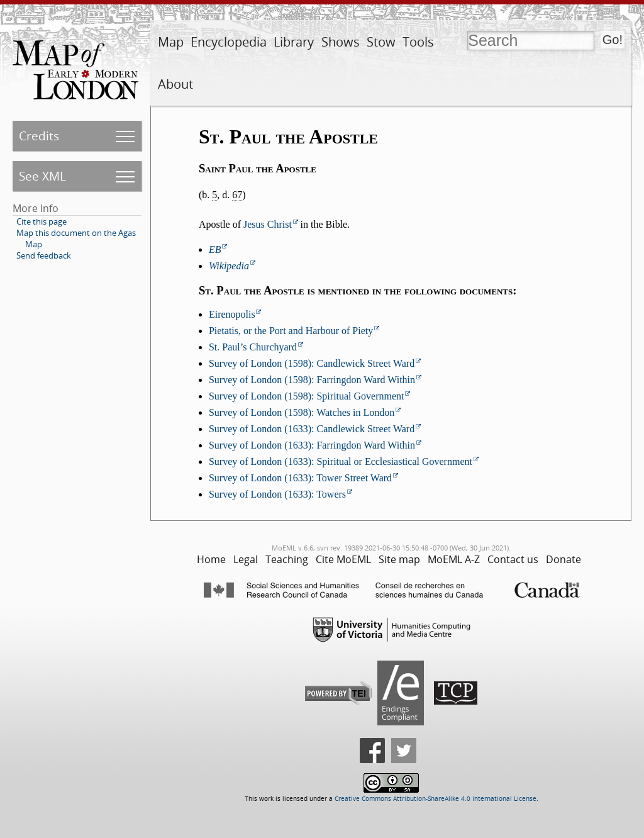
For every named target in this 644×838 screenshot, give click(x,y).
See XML (42, 176)
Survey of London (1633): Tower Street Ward (300, 478)
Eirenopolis (232, 314)
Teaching (287, 559)
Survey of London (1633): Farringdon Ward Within (312, 445)
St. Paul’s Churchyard (253, 347)
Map (171, 42)
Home (211, 559)
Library (294, 42)
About (175, 84)
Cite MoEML (343, 559)
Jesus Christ (268, 224)
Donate (563, 559)
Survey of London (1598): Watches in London (302, 412)
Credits (39, 136)
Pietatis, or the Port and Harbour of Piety (291, 331)
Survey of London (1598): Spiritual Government (307, 396)
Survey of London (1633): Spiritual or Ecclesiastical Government (341, 461)
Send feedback (44, 255)
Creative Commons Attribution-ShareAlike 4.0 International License (436, 799)
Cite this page (42, 221)
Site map (399, 559)
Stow (381, 42)
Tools (418, 42)
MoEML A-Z (454, 559)
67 (237, 195)
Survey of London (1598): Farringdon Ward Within (312, 380)
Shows (341, 42)
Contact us (513, 559)
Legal (246, 559)
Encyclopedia (229, 42)
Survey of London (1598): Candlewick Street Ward (312, 363)
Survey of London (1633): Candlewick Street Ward (312, 429)
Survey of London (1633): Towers (277, 494)
